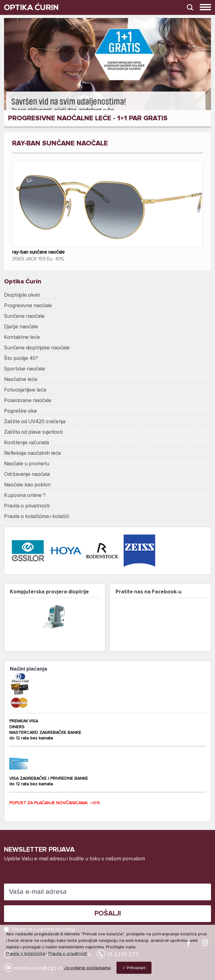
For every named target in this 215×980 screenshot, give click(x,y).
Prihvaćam (136, 968)
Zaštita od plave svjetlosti (33, 432)
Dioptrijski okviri (22, 295)
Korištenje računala (26, 443)
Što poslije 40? (21, 359)
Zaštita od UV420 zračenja (35, 422)
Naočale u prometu (27, 464)
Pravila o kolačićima (26, 954)
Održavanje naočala (27, 474)
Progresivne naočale (28, 306)
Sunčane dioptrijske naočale (37, 348)
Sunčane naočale (24, 316)
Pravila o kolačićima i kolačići (37, 517)
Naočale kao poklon (27, 485)
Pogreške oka (20, 411)
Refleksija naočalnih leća (32, 453)
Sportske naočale (25, 369)
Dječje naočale (21, 327)
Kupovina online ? (25, 496)
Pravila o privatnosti (27, 506)
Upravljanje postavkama (87, 968)
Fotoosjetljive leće (25, 390)
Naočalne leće (21, 380)
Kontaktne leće (22, 337)
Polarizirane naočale (28, 401)
